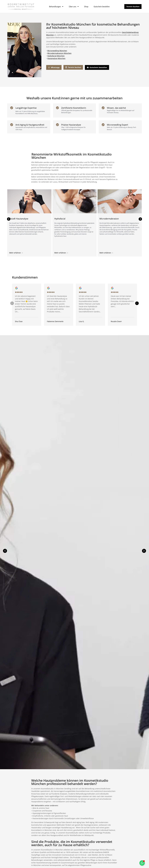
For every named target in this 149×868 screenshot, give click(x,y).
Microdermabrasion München (59, 53)
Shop (86, 7)
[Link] (21, 6)
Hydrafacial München (56, 56)
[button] (9, 220)
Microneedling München (57, 51)
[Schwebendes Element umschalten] (142, 863)
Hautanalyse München (56, 58)
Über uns (74, 7)
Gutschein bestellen (102, 7)
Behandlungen (56, 7)
